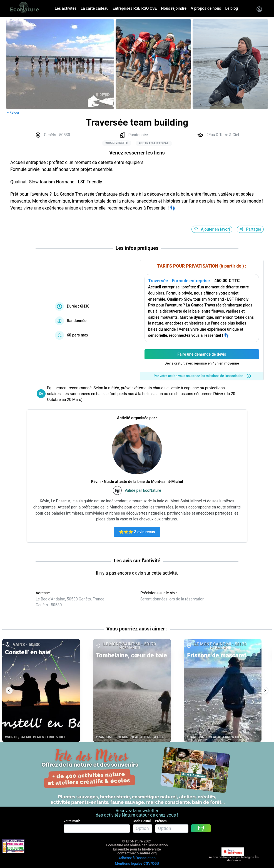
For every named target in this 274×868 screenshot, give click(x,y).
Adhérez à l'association (137, 858)
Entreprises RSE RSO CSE (135, 8)
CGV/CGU (151, 863)
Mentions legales (129, 863)
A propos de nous (206, 8)
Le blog (232, 8)
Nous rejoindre (174, 8)
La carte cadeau (94, 8)
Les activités (66, 8)
